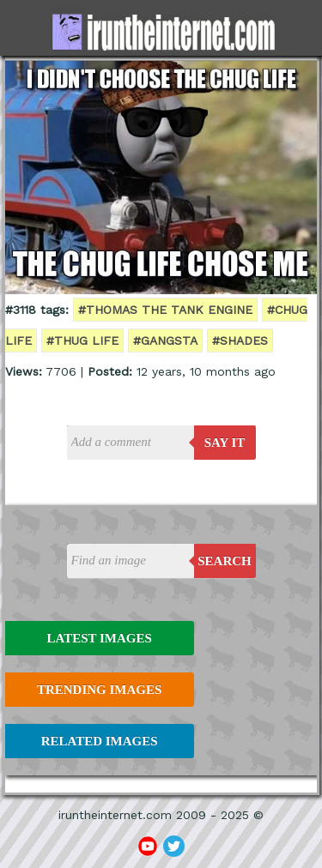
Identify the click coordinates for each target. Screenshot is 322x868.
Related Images (100, 741)
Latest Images (99, 638)
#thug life (82, 341)
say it (225, 443)
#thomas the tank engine (165, 310)
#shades (240, 341)
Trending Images (99, 690)
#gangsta (165, 341)
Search (225, 561)
